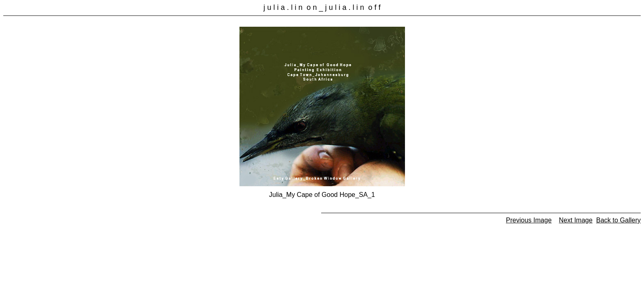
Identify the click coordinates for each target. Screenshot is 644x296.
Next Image (576, 220)
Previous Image (529, 220)
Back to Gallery (619, 220)
